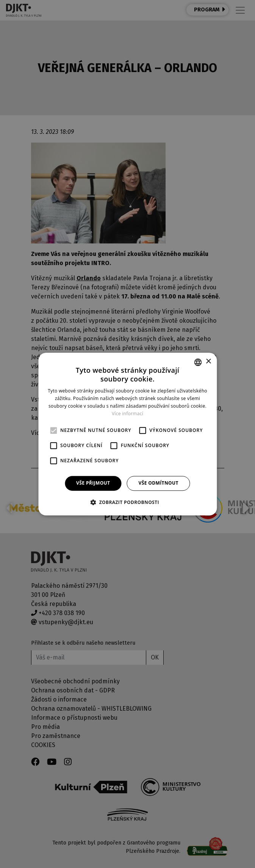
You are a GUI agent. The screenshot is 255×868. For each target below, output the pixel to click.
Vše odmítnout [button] (158, 483)
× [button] (208, 362)
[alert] (127, 434)
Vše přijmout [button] (93, 483)
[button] (127, 502)
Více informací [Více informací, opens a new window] (127, 414)
